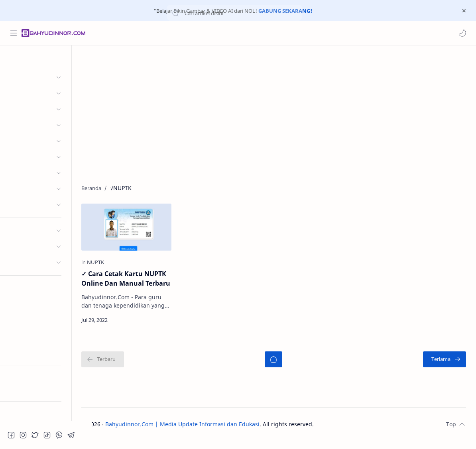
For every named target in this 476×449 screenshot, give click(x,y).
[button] (462, 33)
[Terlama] (445, 367)
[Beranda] (284, 367)
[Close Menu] (464, 11)
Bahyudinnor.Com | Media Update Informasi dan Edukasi (203, 432)
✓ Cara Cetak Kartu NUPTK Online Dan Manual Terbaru (144, 282)
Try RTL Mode (26, 389)
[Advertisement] (284, 113)
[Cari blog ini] (165, 33)
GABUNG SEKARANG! (285, 11)
